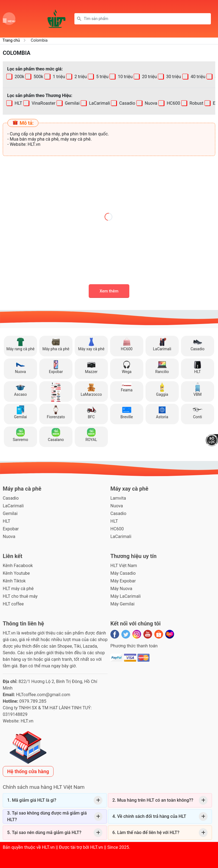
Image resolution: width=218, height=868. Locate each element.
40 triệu (197, 77)
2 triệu (80, 77)
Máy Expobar (123, 581)
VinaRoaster (43, 103)
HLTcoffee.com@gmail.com (43, 695)
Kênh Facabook (18, 566)
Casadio (127, 103)
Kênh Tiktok (14, 581)
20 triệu (149, 77)
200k (19, 77)
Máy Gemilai (122, 604)
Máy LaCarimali (125, 596)
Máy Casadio (123, 573)
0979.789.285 (33, 701)
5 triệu (102, 77)
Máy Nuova (121, 589)
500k (38, 77)
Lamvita (118, 498)
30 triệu (173, 77)
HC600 (173, 103)
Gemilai (72, 103)
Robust (196, 103)
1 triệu (58, 77)
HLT (18, 103)
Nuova (150, 103)
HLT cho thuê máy (20, 596)
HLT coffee (13, 604)
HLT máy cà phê (18, 589)
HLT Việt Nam (124, 566)
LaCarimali (99, 103)
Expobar (11, 529)
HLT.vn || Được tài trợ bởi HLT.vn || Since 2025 (86, 847)
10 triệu (125, 77)
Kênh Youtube (16, 573)
